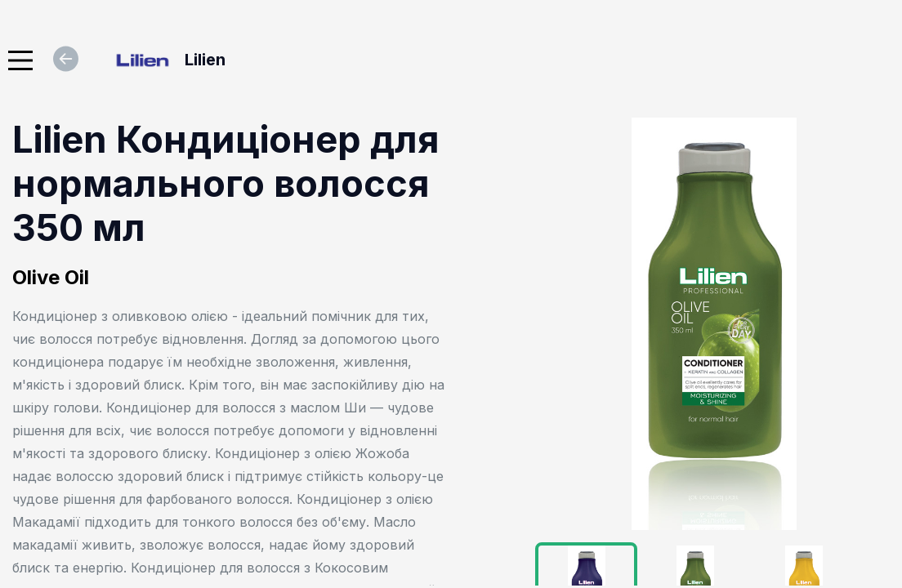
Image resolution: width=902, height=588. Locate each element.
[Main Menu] (20, 60)
